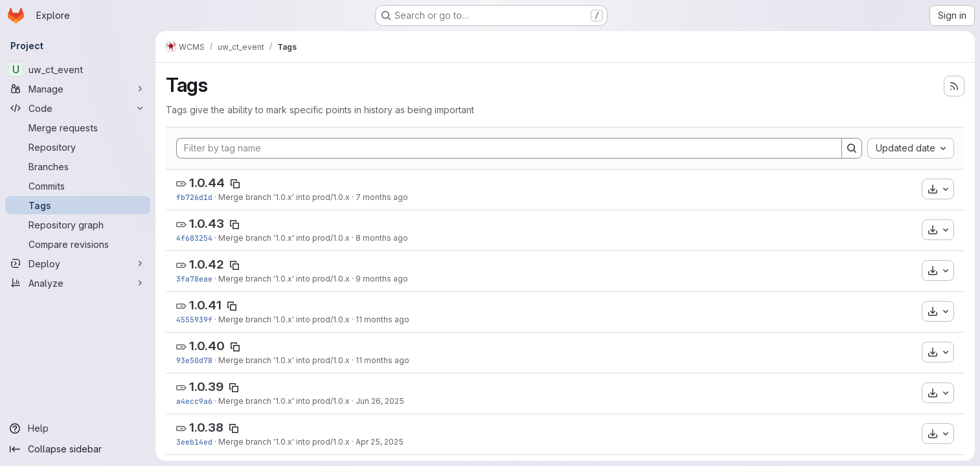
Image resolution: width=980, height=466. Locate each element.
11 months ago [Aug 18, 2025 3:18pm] (382, 319)
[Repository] (78, 147)
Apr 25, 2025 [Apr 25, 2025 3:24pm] (380, 442)
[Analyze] (78, 283)
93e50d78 (194, 360)
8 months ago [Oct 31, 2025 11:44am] (382, 238)
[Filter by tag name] (509, 148)
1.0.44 (207, 183)
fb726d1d (194, 197)
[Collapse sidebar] (78, 449)
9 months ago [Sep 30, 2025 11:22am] (382, 279)
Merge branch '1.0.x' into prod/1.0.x (284, 197)
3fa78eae (194, 279)
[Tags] (78, 205)
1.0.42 (207, 264)
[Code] (78, 108)
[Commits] (78, 186)
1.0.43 (207, 224)
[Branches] (78, 166)
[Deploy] (78, 263)
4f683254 (194, 238)
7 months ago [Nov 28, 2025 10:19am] (382, 197)
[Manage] (78, 89)
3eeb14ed (194, 442)
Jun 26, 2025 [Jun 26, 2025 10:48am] (380, 401)
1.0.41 (205, 305)
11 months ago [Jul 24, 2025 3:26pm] (382, 360)
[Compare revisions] (78, 244)
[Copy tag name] (235, 184)
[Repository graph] (78, 225)
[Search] (852, 148)
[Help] (78, 428)
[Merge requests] (78, 128)
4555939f (194, 319)
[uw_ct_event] (78, 69)
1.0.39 (206, 387)
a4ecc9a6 (194, 401)
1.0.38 (206, 427)
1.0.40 (207, 346)
